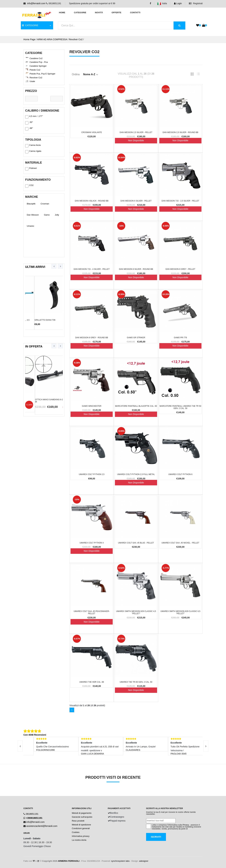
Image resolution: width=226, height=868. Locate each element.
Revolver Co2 (76, 39)
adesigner (144, 861)
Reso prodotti (78, 821)
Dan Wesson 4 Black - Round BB (92, 201)
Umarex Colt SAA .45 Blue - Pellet (136, 543)
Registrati (196, 3)
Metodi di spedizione (81, 825)
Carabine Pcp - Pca (39, 62)
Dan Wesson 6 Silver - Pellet (136, 201)
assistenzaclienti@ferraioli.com (42, 826)
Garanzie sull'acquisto (82, 817)
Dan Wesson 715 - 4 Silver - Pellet (92, 269)
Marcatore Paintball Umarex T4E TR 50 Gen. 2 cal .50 (180, 407)
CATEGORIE (30, 25)
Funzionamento (38, 180)
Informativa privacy (81, 836)
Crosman (45, 204)
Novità (99, 13)
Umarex (31, 226)
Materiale (34, 163)
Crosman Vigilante (92, 132)
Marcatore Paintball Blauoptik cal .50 (136, 406)
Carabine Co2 (36, 58)
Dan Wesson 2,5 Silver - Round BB (180, 132)
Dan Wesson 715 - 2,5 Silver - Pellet (180, 201)
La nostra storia (79, 840)
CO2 (29, 186)
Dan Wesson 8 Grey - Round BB (92, 338)
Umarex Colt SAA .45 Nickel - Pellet (180, 543)
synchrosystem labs (120, 861)
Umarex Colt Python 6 (180, 474)
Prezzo (31, 91)
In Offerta (34, 346)
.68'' (29, 129)
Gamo (47, 215)
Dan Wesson (33, 215)
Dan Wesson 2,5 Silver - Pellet (136, 132)
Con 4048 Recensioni (35, 735)
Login (178, 3)
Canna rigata (33, 152)
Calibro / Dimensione (42, 111)
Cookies (76, 832)
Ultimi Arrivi (35, 267)
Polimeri (31, 169)
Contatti (135, 13)
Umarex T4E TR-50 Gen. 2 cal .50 (136, 682)
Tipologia (33, 140)
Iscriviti (156, 837)
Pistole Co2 (35, 70)
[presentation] (54, 266)
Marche (32, 197)
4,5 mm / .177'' (34, 117)
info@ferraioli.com (36, 3)
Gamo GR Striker (136, 338)
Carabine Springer (38, 66)
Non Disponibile (136, 140)
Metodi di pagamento (82, 813)
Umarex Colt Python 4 (92, 543)
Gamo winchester (92, 406)
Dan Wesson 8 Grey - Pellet (180, 269)
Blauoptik (31, 204)
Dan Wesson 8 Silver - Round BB (136, 269)
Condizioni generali (81, 828)
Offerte (116, 13)
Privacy (186, 825)
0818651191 (32, 814)
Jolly (57, 215)
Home (62, 13)
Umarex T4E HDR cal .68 (92, 682)
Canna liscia (33, 146)
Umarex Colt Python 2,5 (92, 474)
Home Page (29, 39)
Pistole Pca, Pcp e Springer (42, 74)
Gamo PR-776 (180, 338)
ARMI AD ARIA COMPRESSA (52, 39)
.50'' (29, 123)
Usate (32, 81)
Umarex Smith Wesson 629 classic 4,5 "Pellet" (136, 612)
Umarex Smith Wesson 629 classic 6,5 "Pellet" (180, 612)
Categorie (80, 13)
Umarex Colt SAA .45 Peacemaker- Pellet (92, 612)
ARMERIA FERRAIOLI (69, 861)
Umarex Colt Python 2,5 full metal (136, 474)
